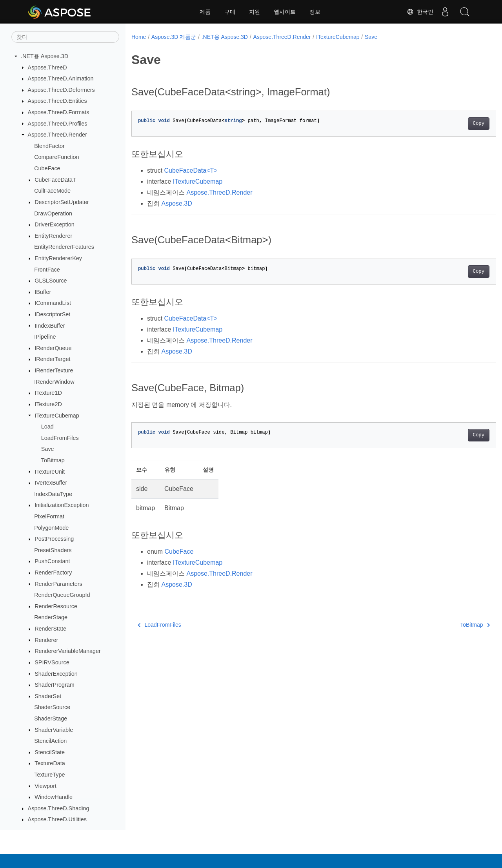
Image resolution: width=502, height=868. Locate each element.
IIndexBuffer (50, 326)
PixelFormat (49, 516)
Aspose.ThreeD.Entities (57, 101)
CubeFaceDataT (55, 180)
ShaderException (56, 674)
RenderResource (56, 606)
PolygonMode (51, 528)
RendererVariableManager (68, 651)
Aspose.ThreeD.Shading (59, 808)
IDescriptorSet (52, 314)
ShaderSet (48, 696)
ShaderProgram (55, 685)
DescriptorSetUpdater (62, 202)
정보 (315, 12)
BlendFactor (49, 146)
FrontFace (47, 270)
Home (139, 37)
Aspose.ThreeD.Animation (61, 78)
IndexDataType (53, 494)
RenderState (50, 629)
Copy (453, 124)
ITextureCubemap (57, 416)
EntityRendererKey (58, 258)
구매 (230, 12)
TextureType (49, 775)
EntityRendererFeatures (64, 247)
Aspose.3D (176, 203)
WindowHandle (54, 797)
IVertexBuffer (51, 483)
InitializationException (62, 505)
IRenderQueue (53, 348)
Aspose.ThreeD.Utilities (57, 819)
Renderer (46, 640)
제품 (205, 12)
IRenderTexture (54, 370)
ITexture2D (48, 404)
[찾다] (65, 37)
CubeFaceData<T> (191, 170)
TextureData (50, 763)
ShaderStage (51, 718)
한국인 (420, 12)
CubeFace (47, 168)
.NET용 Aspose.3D (45, 56)
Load (47, 427)
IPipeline (45, 337)
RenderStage (51, 617)
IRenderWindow (54, 382)
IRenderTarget (52, 359)
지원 (255, 12)
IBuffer (43, 292)
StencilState (50, 752)
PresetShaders (53, 550)
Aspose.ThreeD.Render (57, 135)
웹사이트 (285, 12)
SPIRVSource (52, 662)
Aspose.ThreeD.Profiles (58, 124)
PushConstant (52, 561)
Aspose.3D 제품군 (174, 37)
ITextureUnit (50, 472)
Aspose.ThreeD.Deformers (61, 90)
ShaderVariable (54, 730)
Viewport (45, 786)
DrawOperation (53, 213)
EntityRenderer (53, 236)
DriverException (55, 224)
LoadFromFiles (60, 438)
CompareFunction (56, 157)
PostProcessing (54, 539)
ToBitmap (53, 460)
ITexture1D (48, 393)
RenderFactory (53, 573)
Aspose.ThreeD (47, 67)
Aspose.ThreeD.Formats (59, 112)
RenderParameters (58, 584)
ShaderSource (52, 707)
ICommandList (53, 303)
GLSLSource (51, 281)
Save (48, 449)
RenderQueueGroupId (62, 595)
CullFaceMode (52, 191)
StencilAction (50, 741)
